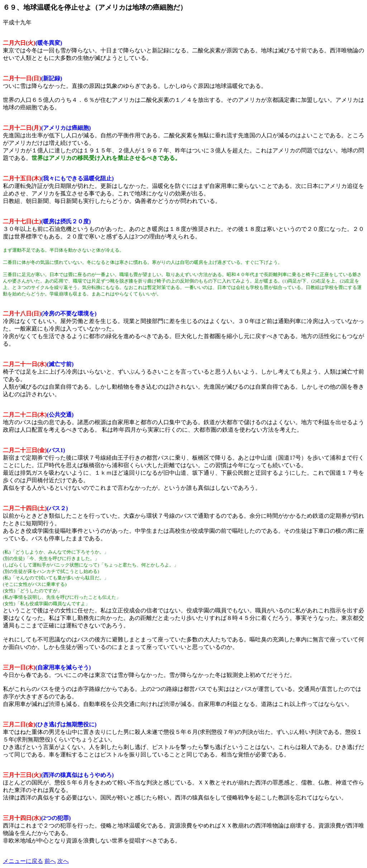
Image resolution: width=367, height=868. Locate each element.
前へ (50, 861)
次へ (63, 861)
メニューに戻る (23, 861)
